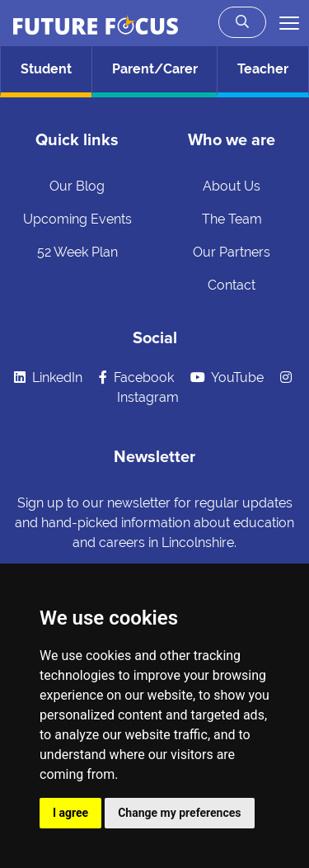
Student (46, 69)
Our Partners (232, 252)
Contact (232, 285)
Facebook (136, 377)
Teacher (263, 69)
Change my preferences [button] (179, 813)
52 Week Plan (77, 252)
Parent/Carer (155, 69)
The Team (232, 219)
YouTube (227, 377)
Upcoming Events (77, 219)
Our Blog (77, 186)
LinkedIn (48, 377)
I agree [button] (70, 813)
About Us (232, 186)
